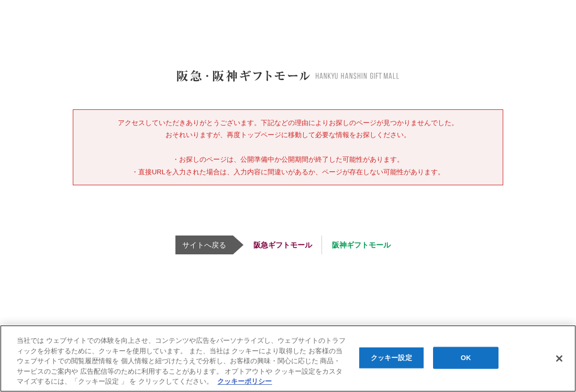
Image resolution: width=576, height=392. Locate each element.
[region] (288, 359)
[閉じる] (559, 359)
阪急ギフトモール (283, 245)
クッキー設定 (391, 358)
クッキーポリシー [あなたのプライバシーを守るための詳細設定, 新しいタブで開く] (245, 381)
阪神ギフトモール (361, 245)
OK (466, 358)
